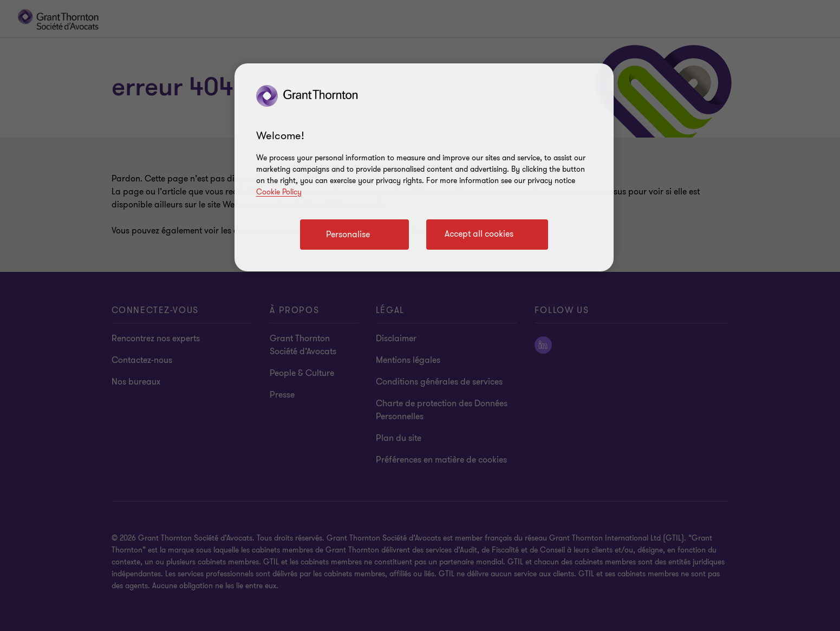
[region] (424, 167)
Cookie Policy (279, 192)
